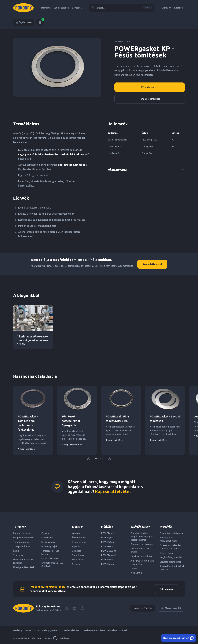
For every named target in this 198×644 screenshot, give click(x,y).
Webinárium (136, 573)
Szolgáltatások (61, 8)
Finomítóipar (78, 555)
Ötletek (134, 568)
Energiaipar (78, 560)
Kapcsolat (179, 8)
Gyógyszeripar (79, 542)
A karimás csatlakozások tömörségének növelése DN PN (32, 340)
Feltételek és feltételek (117, 631)
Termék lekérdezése (150, 99)
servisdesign (61, 639)
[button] (96, 459)
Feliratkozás (166, 589)
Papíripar (76, 546)
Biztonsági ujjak (49, 546)
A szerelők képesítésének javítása (172, 568)
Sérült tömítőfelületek (171, 562)
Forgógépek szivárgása (171, 533)
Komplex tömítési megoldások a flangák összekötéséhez (142, 537)
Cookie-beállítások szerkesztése (27, 639)
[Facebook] (67, 608)
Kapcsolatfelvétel (152, 264)
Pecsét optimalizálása (141, 556)
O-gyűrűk (46, 533)
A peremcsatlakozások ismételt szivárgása (171, 547)
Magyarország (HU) (171, 608)
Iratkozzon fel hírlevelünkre (48, 587)
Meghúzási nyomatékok (172, 557)
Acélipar (76, 564)
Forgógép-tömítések (23, 538)
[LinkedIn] (75, 608)
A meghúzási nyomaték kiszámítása (142, 562)
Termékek (46, 8)
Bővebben (77, 8)
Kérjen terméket (150, 87)
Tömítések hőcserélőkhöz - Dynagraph (72, 421)
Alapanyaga (146, 170)
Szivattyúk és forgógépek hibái (168, 539)
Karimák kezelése (50, 558)
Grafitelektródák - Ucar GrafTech (53, 565)
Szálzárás (18, 555)
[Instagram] (82, 608)
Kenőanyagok (48, 542)
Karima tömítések (22, 533)
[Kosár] (40, 22)
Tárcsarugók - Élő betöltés (50, 552)
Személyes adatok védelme (93, 631)
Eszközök (166, 8)
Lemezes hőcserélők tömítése (23, 561)
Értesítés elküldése (71, 631)
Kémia (16, 551)
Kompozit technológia (142, 544)
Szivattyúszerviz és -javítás (141, 550)
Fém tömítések (123, 42)
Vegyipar (76, 533)
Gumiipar (76, 551)
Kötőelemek (47, 538)
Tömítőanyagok (21, 542)
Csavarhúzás (166, 553)
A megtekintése (28, 449)
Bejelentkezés (24, 22)
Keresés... (122, 8)
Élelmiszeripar (79, 538)
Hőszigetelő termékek (24, 567)
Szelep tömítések (22, 546)
